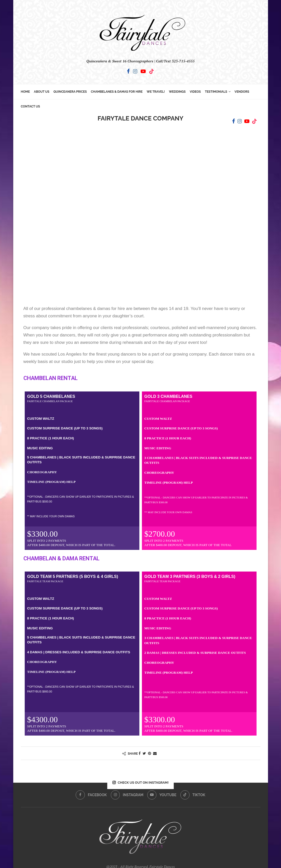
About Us (42, 92)
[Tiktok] (152, 71)
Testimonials (216, 92)
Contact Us (30, 106)
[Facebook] (128, 71)
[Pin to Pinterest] (150, 753)
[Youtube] (143, 71)
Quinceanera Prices (70, 92)
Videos (195, 92)
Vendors (242, 92)
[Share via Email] (155, 753)
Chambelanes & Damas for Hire (117, 92)
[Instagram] (135, 71)
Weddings (177, 92)
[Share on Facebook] (140, 753)
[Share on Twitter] (144, 753)
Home (25, 92)
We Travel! (156, 92)
